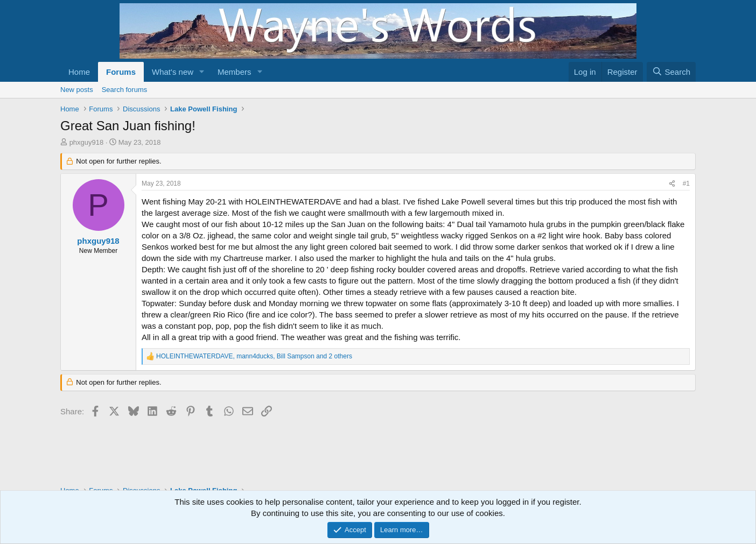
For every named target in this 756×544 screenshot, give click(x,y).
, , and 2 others (254, 356)
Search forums (125, 90)
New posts (77, 90)
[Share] (672, 184)
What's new (173, 72)
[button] (202, 72)
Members (234, 72)
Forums (121, 72)
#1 (686, 183)
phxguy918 (87, 142)
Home (79, 72)
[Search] (671, 72)
